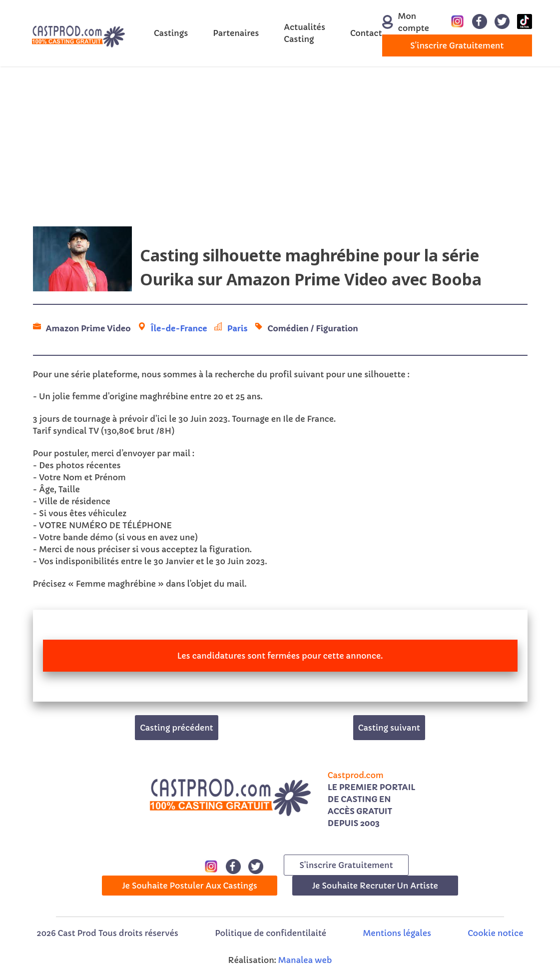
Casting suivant (389, 728)
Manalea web (305, 960)
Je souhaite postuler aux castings (190, 886)
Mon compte (400, 22)
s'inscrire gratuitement (457, 45)
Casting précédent (177, 728)
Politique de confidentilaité (271, 933)
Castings (171, 33)
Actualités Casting (304, 33)
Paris (238, 328)
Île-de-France (179, 328)
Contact (366, 33)
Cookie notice (495, 933)
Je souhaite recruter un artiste (375, 886)
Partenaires (236, 33)
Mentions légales (397, 933)
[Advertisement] (280, 146)
